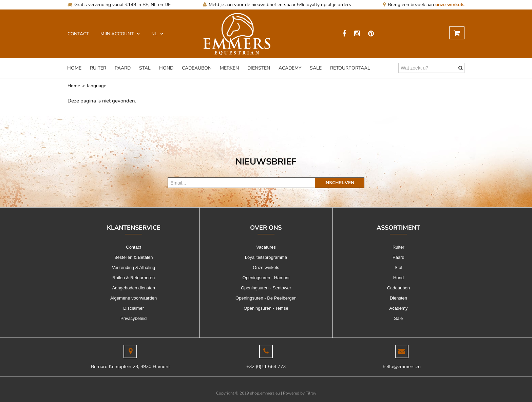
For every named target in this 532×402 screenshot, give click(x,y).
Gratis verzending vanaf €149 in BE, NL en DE (119, 5)
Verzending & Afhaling (134, 267)
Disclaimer (134, 308)
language (97, 86)
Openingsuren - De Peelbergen (266, 298)
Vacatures (266, 247)
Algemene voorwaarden (134, 298)
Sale (316, 68)
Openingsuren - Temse (266, 308)
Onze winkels (266, 267)
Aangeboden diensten (134, 288)
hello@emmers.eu (402, 367)
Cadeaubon (197, 68)
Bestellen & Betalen (134, 257)
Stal (145, 68)
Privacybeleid (134, 318)
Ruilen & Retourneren (134, 278)
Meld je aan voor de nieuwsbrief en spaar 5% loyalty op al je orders (277, 5)
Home (74, 68)
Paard (123, 68)
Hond (166, 68)
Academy (290, 68)
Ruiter (98, 68)
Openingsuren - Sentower (266, 288)
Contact (134, 247)
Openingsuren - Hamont (266, 278)
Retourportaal (350, 68)
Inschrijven (339, 183)
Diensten (259, 68)
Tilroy (311, 393)
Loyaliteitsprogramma (266, 257)
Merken (229, 68)
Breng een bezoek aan (424, 5)
